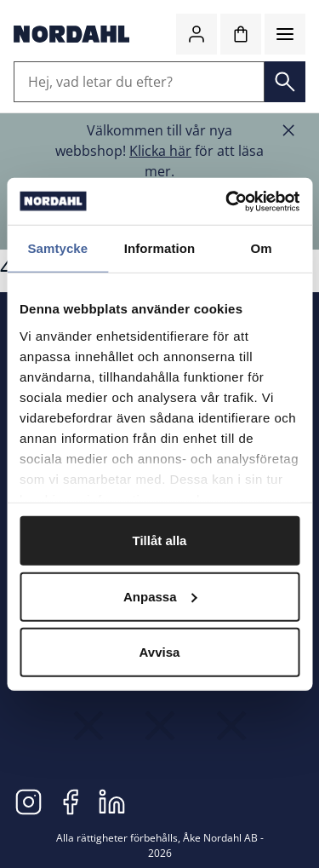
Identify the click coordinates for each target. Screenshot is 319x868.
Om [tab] (262, 248)
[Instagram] (28, 801)
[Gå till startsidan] (71, 34)
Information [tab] (160, 248)
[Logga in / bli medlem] (197, 34)
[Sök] (285, 82)
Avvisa (160, 652)
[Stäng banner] (288, 130)
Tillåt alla (160, 540)
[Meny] (285, 34)
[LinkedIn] (112, 801)
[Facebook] (70, 801)
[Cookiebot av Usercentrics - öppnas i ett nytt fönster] (227, 201)
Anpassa (160, 596)
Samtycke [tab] (57, 248)
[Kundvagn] (241, 34)
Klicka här (160, 151)
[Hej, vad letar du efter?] (139, 82)
